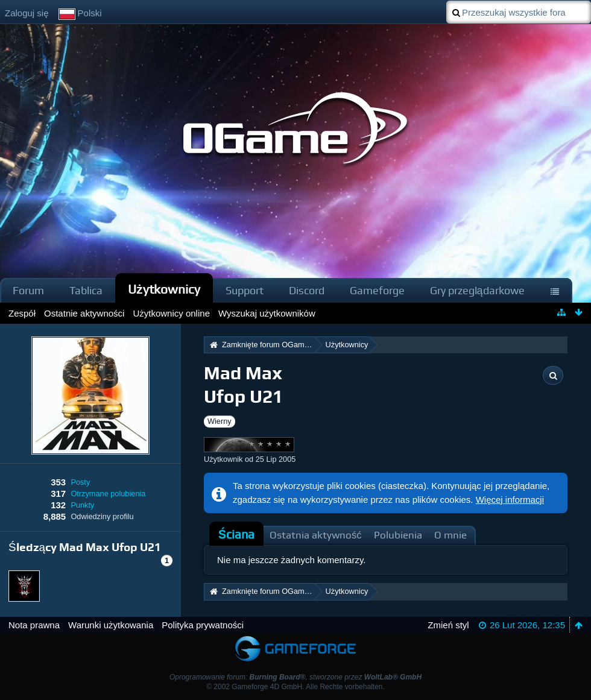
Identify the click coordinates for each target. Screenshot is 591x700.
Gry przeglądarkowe (477, 290)
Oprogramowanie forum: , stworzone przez (295, 677)
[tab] (236, 535)
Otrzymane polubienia (108, 493)
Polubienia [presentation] (398, 535)
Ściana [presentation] (236, 534)
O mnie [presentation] (450, 535)
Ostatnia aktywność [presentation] (316, 535)
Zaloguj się (27, 13)
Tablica (86, 290)
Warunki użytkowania (111, 625)
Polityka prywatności (203, 625)
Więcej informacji (510, 500)
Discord (307, 290)
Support (245, 290)
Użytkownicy (164, 289)
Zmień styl (448, 625)
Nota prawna (34, 625)
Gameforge (377, 290)
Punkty (82, 505)
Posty (80, 482)
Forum (28, 290)
